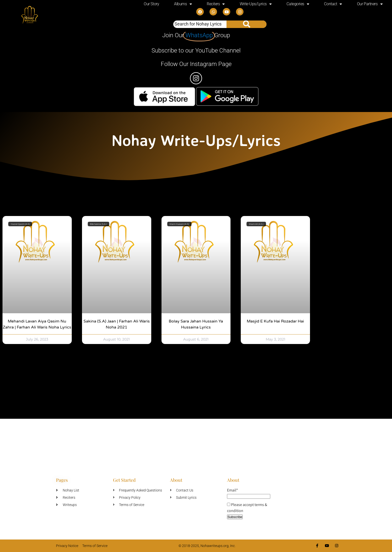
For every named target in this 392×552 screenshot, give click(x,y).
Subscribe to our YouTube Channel (196, 50)
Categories (298, 4)
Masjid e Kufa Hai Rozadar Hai (275, 321)
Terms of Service (95, 546)
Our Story (151, 4)
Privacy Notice (67, 546)
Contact (333, 4)
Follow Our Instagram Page (196, 64)
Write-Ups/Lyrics (256, 4)
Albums (183, 4)
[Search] (246, 24)
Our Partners (370, 4)
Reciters (216, 4)
